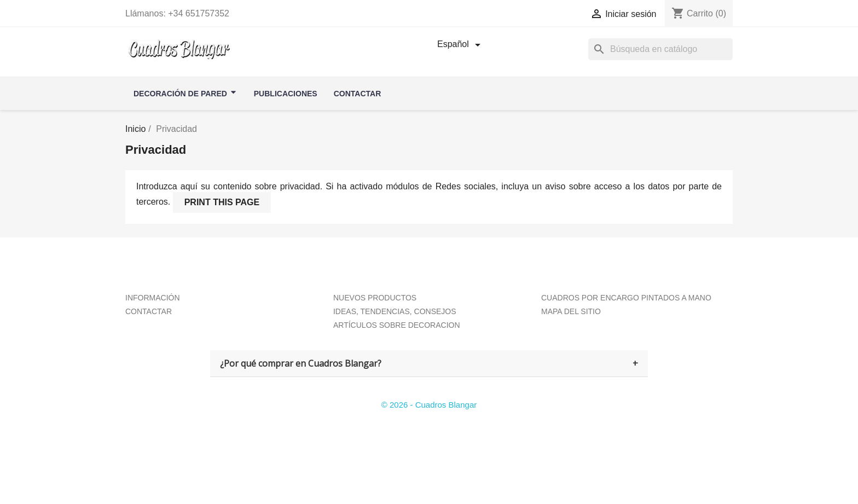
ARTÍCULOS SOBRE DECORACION (397, 325)
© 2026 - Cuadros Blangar (429, 405)
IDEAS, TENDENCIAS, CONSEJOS (395, 311)
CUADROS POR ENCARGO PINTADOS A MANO (626, 298)
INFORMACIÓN (153, 298)
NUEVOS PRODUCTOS (375, 298)
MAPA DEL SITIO (571, 311)
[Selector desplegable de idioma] (461, 45)
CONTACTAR (149, 311)
